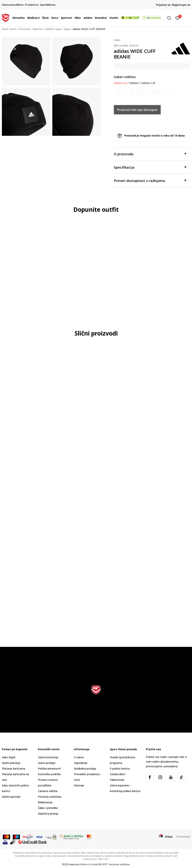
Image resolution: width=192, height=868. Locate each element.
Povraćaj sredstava (50, 797)
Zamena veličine (48, 791)
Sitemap (79, 785)
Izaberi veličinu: (125, 77)
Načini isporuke (11, 797)
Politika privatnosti (49, 769)
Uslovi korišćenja (48, 757)
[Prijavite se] (177, 18)
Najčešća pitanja (48, 814)
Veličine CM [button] (148, 83)
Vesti (77, 780)
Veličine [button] (134, 83)
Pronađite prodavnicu (87, 774)
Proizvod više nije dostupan (137, 110)
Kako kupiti (9, 757)
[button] (170, 18)
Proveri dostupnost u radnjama (150, 180)
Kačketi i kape (53, 29)
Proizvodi (24, 29)
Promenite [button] (183, 836)
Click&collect (118, 774)
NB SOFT (103, 864)
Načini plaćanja (11, 763)
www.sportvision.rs (80, 864)
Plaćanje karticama (13, 769)
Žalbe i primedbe (48, 808)
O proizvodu (150, 154)
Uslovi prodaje (47, 763)
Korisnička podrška (49, 774)
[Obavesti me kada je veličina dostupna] (119, 92)
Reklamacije (45, 802)
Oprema (37, 29)
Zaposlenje (81, 763)
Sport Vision (9, 29)
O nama (79, 757)
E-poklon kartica (120, 769)
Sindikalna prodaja (85, 769)
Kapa (67, 29)
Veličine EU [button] (120, 83)
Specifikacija (150, 167)
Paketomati (117, 780)
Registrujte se (181, 5)
